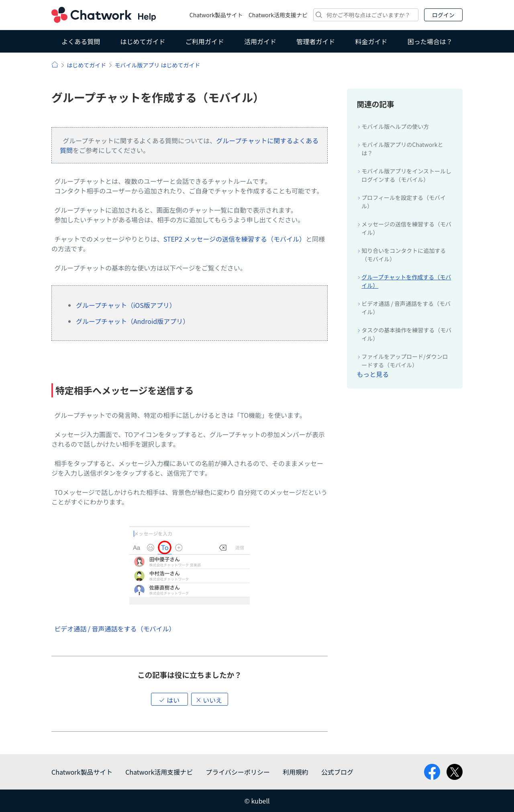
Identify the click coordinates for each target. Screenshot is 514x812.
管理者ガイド (316, 41)
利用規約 (296, 772)
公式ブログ (337, 772)
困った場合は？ (430, 41)
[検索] (366, 15)
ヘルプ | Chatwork (55, 64)
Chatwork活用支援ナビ (278, 15)
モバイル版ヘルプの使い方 (395, 126)
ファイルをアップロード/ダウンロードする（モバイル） (405, 361)
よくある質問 (81, 41)
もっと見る (373, 374)
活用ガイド (260, 41)
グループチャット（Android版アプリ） (133, 321)
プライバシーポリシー (238, 772)
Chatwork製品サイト (216, 15)
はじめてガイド (143, 41)
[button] (169, 699)
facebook (432, 772)
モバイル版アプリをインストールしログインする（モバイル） (406, 175)
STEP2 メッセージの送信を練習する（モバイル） (235, 239)
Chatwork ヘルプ (104, 15)
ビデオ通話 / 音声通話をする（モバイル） (115, 629)
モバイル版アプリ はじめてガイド (157, 65)
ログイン (443, 15)
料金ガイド (371, 41)
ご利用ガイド (205, 41)
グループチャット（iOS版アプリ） (126, 305)
